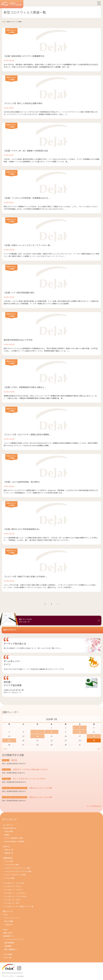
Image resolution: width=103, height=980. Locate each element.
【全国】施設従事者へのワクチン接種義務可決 (24, 56)
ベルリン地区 (9, 861)
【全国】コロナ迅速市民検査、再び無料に (22, 482)
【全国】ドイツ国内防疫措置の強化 (19, 292)
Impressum (20, 976)
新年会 (14, 760)
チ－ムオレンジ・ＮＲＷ (12, 900)
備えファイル (8, 911)
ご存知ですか (9, 925)
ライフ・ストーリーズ (11, 918)
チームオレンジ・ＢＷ (11, 903)
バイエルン (6, 770)
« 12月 (5, 749)
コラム (5, 915)
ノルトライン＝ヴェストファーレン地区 (17, 868)
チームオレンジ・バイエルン (14, 890)
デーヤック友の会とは (15, 643)
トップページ (8, 825)
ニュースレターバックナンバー (14, 939)
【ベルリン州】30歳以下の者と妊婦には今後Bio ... (25, 576)
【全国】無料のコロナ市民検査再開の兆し (22, 529)
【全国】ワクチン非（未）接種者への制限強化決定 (26, 151)
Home (4, 22)
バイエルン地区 (9, 878)
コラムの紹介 (8, 954)
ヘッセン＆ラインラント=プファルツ (15, 788)
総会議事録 (8, 946)
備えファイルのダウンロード (25, 620)
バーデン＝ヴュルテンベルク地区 (15, 875)
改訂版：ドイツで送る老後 (13, 683)
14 (37, 736)
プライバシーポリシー (9, 976)
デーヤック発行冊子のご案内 (14, 838)
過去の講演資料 (9, 943)
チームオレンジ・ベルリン (13, 886)
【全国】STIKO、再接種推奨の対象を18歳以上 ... (25, 387)
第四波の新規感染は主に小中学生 (18, 340)
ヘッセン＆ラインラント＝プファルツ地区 (18, 871)
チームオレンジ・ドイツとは (14, 883)
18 (94, 736)
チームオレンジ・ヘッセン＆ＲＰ (15, 893)
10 (80, 732)
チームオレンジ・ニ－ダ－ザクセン (16, 896)
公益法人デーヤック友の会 (11, 4)
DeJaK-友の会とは (10, 828)
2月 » (99, 749)
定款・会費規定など (11, 949)
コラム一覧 (7, 958)
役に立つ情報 (9, 921)
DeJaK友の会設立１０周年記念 (14, 841)
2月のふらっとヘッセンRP (40, 788)
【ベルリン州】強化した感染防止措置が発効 (23, 103)
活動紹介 (7, 835)
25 (94, 740)
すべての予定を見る (94, 806)
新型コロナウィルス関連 (11, 31)
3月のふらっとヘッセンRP (40, 797)
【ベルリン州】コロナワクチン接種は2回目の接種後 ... (27, 434)
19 (9, 740)
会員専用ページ (9, 936)
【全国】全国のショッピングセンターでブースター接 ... (28, 245)
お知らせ (6, 846)
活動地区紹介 (8, 858)
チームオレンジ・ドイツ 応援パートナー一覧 (19, 906)
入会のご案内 (9, 831)
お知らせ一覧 (9, 850)
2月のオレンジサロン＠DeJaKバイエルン (30, 769)
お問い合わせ (8, 933)
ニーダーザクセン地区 (11, 865)
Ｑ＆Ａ (5, 929)
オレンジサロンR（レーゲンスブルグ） (30, 779)
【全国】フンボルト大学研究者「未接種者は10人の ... (27, 198)
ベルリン (6, 760)
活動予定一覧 (9, 853)
